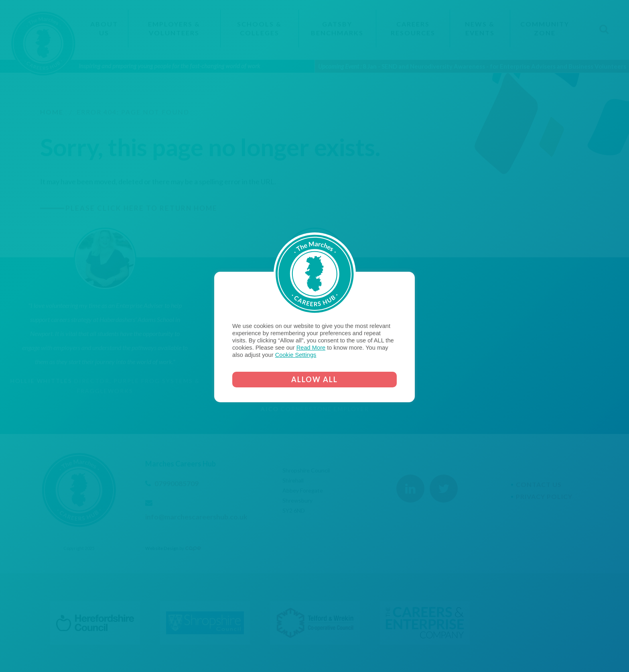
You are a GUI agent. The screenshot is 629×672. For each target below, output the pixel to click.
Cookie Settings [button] (296, 355)
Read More (311, 348)
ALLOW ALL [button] (314, 379)
